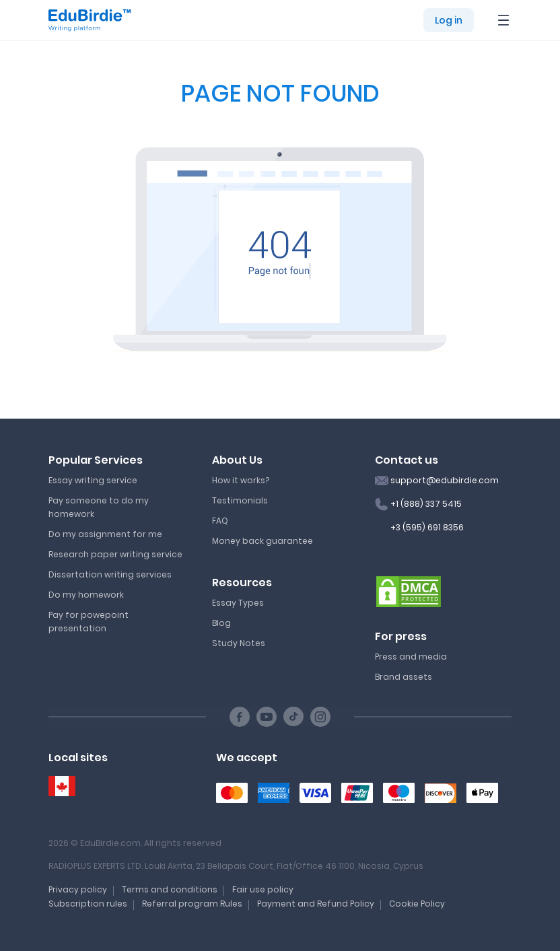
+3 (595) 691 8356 (427, 527)
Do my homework (86, 595)
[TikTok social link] (293, 717)
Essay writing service (93, 480)
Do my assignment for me (105, 534)
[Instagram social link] (320, 717)
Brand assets (404, 677)
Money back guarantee (262, 541)
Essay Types (238, 603)
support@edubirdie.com (445, 480)
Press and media (411, 657)
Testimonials (240, 500)
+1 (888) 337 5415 (426, 504)
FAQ (220, 521)
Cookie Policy (417, 904)
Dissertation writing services (110, 574)
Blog (221, 623)
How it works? (241, 480)
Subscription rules (88, 904)
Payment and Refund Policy (316, 904)
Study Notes (239, 643)
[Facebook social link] (240, 717)
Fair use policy (263, 889)
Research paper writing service (115, 554)
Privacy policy (78, 889)
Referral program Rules (192, 904)
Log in (449, 20)
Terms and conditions (170, 889)
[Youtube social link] (267, 717)
